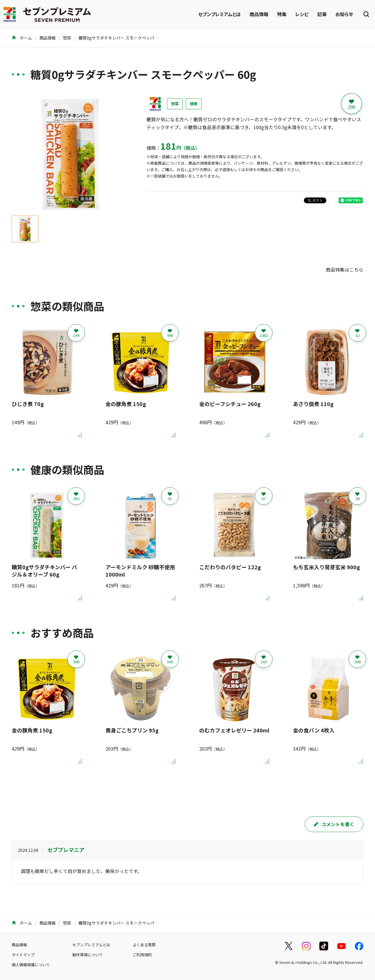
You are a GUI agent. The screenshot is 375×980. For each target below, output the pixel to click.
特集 (282, 14)
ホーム (22, 38)
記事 (322, 14)
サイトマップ (23, 955)
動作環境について (88, 955)
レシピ (302, 14)
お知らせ (344, 14)
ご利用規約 (142, 955)
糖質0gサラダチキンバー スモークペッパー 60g (122, 38)
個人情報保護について (31, 965)
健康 (194, 104)
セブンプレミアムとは (219, 14)
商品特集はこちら (345, 270)
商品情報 (259, 14)
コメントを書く (334, 824)
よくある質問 (144, 945)
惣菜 (67, 38)
